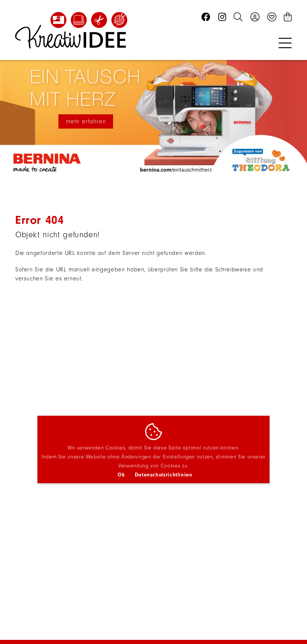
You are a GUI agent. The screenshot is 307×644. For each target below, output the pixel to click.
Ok (121, 475)
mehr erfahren (86, 121)
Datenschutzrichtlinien (164, 475)
